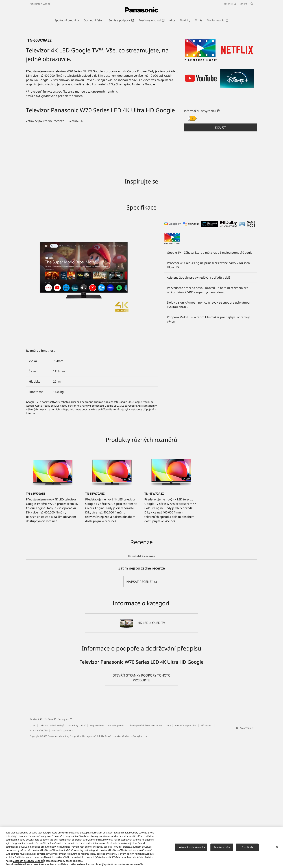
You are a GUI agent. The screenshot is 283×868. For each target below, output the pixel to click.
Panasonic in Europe (40, 4)
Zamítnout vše (222, 847)
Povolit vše (247, 847)
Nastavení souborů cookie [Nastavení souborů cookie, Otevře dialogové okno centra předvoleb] (191, 847)
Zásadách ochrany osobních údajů (64, 861)
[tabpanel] (141, 704)
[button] (220, 255)
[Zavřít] (277, 847)
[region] (141, 848)
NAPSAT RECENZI (142, 709)
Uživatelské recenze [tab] (141, 684)
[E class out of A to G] (192, 246)
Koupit (220, 255)
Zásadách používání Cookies (28, 861)
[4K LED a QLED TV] (141, 751)
